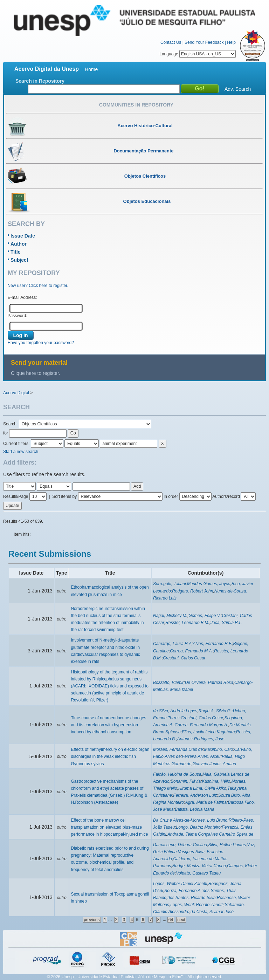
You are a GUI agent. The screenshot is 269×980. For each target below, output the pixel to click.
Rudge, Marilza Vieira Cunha (199, 866)
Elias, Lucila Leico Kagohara (208, 732)
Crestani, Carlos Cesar (184, 658)
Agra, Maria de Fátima (206, 802)
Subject (19, 260)
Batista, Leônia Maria (195, 809)
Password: (18, 316)
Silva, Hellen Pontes (227, 845)
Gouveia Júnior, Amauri (214, 764)
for (6, 433)
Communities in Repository (136, 105)
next (181, 920)
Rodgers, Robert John (192, 591)
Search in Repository (40, 81)
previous (92, 920)
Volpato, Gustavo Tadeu (198, 873)
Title (16, 252)
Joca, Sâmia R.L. (226, 623)
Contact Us (171, 42)
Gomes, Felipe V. (205, 616)
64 (171, 920)
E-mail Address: (22, 297)
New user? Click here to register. (38, 286)
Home (91, 69)
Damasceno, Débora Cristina (180, 845)
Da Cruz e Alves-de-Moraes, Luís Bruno (190, 820)
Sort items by (64, 496)
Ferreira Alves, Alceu (201, 756)
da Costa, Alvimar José (212, 912)
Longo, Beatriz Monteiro (198, 827)
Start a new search (21, 452)
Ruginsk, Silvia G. (215, 711)
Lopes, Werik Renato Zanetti (197, 905)
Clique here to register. (36, 373)
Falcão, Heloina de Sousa (177, 774)
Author (19, 244)
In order (171, 496)
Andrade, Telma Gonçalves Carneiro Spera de (211, 834)
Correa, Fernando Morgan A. (202, 725)
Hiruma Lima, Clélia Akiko (202, 788)
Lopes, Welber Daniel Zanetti (180, 884)
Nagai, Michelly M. (170, 616)
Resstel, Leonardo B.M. (187, 623)
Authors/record (226, 496)
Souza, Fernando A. (183, 891)
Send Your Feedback (204, 42)
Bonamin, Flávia (186, 781)
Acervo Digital (16, 393)
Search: (11, 424)
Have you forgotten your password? (41, 343)
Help (231, 42)
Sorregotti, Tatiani (170, 584)
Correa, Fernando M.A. (191, 651)
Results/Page (16, 496)
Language (198, 54)
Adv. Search (238, 89)
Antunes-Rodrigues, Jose (201, 739)
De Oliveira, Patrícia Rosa (209, 683)
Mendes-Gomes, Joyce (209, 584)
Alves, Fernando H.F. (212, 644)
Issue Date (23, 236)
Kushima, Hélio (216, 781)
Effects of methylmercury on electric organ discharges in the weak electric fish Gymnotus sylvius (110, 756)
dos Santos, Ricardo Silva (191, 898)
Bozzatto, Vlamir (168, 683)
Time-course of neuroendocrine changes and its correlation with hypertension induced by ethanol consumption (108, 725)
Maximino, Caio (218, 749)
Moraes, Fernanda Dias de (178, 749)
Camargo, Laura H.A (172, 644)
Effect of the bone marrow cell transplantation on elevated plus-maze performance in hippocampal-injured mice (109, 827)
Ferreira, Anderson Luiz (195, 795)
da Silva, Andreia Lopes (175, 711)
